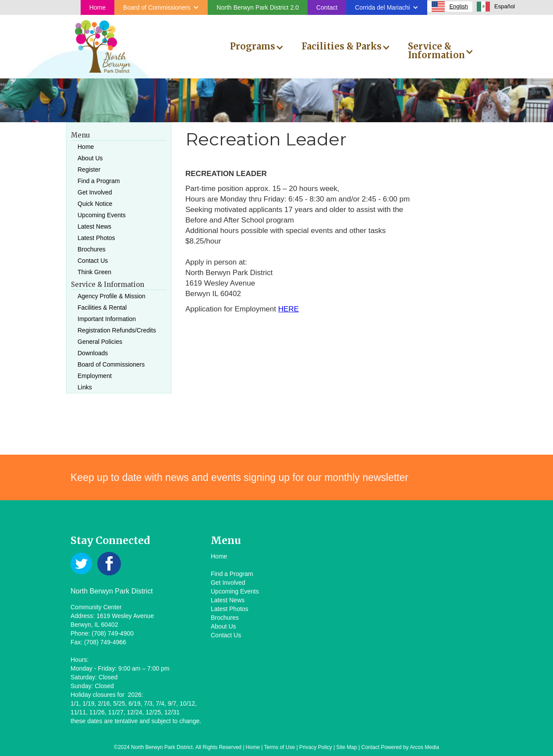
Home (97, 7)
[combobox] (450, 7)
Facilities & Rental (102, 307)
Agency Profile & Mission (112, 296)
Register (89, 170)
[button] (161, 7)
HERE (289, 309)
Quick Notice (95, 204)
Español (496, 7)
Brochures (92, 249)
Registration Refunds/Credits (117, 330)
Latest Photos (96, 238)
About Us (90, 158)
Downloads (93, 353)
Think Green (94, 272)
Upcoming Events (102, 215)
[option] (496, 7)
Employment (95, 376)
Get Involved (95, 192)
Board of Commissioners (111, 364)
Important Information (107, 319)
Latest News (94, 226)
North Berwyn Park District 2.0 (258, 7)
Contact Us (93, 261)
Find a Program (99, 181)
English (450, 7)
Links (85, 387)
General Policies (100, 342)
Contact (327, 7)
